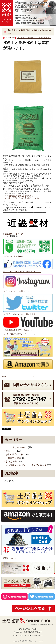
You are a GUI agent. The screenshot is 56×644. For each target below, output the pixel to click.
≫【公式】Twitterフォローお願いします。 (20, 314)
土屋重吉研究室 (13, 458)
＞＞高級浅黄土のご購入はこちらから (18, 196)
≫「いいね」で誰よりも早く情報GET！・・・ (22, 272)
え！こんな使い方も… (17, 447)
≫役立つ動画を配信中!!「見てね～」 (18, 330)
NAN (4, 377)
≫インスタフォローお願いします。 (17, 291)
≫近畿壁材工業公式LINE (13, 256)
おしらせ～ (11, 451)
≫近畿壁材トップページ (13, 234)
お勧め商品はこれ (14, 454)
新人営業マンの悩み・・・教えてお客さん (34, 38)
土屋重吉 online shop (10, 558)
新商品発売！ (12, 462)
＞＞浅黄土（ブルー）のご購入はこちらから (21, 198)
